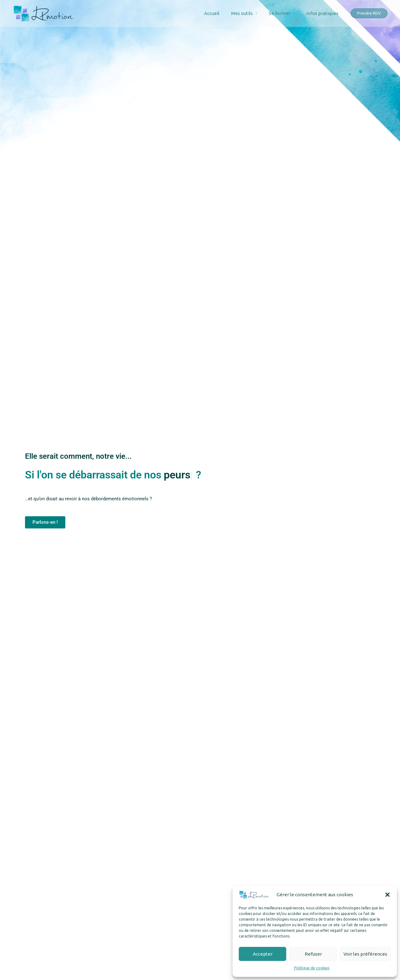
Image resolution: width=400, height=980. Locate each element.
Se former (283, 13)
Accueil (220, 13)
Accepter (263, 954)
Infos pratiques (324, 13)
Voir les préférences (365, 954)
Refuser (313, 954)
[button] (387, 895)
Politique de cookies (312, 968)
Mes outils (248, 13)
